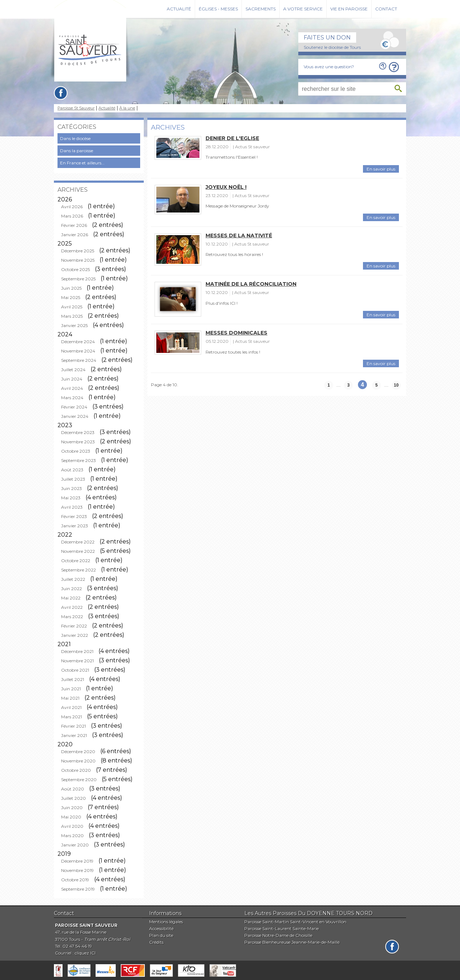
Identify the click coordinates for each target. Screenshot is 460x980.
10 (396, 385)
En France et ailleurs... (82, 163)
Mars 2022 (72, 617)
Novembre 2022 (78, 551)
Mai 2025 (71, 297)
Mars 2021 (72, 717)
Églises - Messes (218, 9)
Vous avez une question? (329, 67)
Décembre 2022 (78, 542)
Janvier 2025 (74, 325)
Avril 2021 (71, 707)
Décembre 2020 (78, 752)
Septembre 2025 (78, 279)
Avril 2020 (72, 826)
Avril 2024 (72, 388)
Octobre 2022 (76, 561)
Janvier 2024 (75, 416)
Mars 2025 (72, 316)
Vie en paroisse (349, 9)
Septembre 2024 (79, 360)
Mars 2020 (72, 836)
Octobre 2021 (75, 670)
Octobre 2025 (75, 269)
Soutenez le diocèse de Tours (332, 47)
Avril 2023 (72, 507)
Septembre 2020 (79, 780)
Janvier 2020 (75, 845)
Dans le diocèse (75, 138)
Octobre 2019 (75, 880)
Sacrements (261, 9)
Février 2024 (74, 407)
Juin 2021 (71, 689)
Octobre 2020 (76, 770)
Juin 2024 (72, 379)
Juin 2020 (72, 808)
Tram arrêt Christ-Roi (107, 939)
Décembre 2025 (78, 251)
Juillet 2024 (73, 370)
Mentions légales (166, 922)
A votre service (303, 9)
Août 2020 (73, 789)
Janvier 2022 (75, 635)
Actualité (179, 9)
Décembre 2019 (77, 861)
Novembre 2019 (77, 870)
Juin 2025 (71, 288)
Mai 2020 (71, 817)
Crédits (156, 942)
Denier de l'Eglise (232, 138)
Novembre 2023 (78, 442)
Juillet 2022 (73, 579)
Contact (386, 9)
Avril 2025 (72, 307)
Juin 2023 (72, 488)
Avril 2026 (72, 207)
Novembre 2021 (77, 661)
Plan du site (161, 935)
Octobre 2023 (76, 451)
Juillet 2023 (73, 479)
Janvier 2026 (75, 235)
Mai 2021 (70, 698)
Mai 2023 (71, 498)
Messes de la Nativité (239, 235)
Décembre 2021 (77, 651)
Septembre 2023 (79, 460)
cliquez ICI (85, 953)
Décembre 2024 (78, 342)
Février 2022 (74, 626)
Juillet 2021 (73, 679)
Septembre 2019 (78, 889)
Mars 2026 (72, 216)
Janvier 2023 (75, 526)
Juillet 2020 (73, 798)
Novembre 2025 (78, 260)
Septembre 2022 (79, 570)
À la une (127, 108)
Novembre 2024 (78, 351)
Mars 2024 (72, 398)
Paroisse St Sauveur (76, 108)
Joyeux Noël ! (226, 187)
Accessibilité (161, 928)
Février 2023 (74, 516)
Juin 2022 (72, 589)
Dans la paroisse (77, 151)
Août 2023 (72, 470)
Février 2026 (74, 225)
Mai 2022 (71, 598)
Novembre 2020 (78, 761)
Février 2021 (73, 726)
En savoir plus (381, 169)
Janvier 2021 (74, 735)
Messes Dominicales (236, 333)
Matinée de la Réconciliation (251, 284)
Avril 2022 (72, 607)
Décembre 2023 (78, 432)
